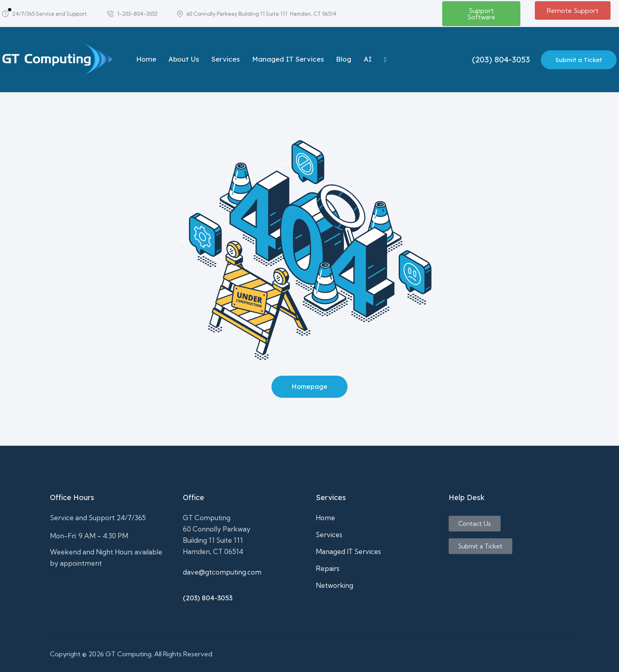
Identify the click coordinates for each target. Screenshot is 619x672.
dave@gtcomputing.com (222, 572)
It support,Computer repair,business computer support (110, 596)
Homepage (309, 387)
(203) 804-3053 (208, 598)
